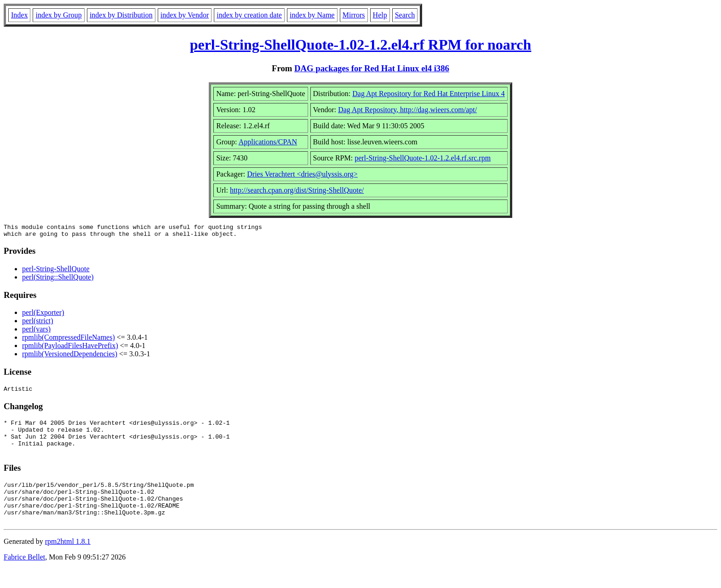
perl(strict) (38, 323)
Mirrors (354, 15)
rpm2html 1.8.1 (68, 561)
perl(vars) (36, 332)
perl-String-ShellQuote (56, 271)
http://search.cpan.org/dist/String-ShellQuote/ (297, 190)
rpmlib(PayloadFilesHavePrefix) (70, 348)
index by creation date (249, 15)
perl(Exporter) (43, 315)
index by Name (312, 15)
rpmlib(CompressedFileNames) (69, 340)
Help (380, 15)
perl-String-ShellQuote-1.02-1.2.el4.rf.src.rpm (423, 158)
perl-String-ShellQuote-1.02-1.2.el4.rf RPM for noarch (361, 45)
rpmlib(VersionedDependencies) (70, 357)
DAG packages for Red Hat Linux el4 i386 (372, 68)
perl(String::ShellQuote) (58, 280)
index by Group (58, 15)
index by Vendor (185, 15)
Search (405, 15)
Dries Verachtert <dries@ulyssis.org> (302, 174)
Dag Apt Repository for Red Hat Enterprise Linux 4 (429, 94)
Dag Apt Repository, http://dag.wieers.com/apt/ (407, 110)
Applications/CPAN (268, 142)
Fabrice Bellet (24, 576)
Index (19, 15)
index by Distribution (121, 15)
